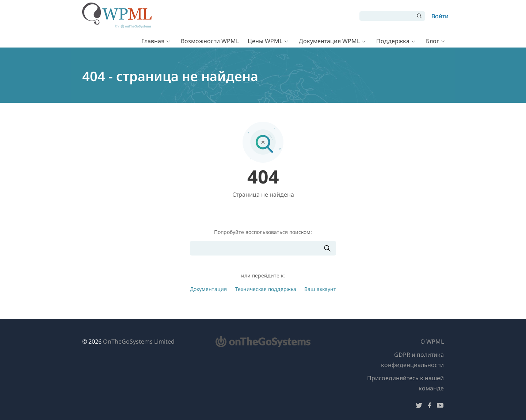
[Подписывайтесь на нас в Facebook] (430, 407)
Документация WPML (329, 41)
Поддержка (393, 41)
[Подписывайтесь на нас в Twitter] (419, 407)
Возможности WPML (210, 41)
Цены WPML (265, 41)
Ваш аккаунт (320, 289)
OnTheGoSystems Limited (139, 341)
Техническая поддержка (266, 289)
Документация (208, 289)
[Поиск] (387, 16)
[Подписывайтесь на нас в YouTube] (440, 407)
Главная (153, 41)
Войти (440, 16)
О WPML (432, 341)
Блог (432, 41)
